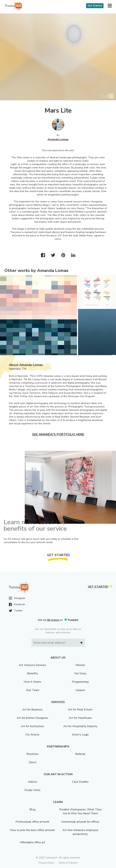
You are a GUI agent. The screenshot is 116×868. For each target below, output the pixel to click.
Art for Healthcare (80, 718)
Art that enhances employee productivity (80, 832)
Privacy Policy (46, 863)
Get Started (95, 6)
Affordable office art (33, 842)
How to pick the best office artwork (32, 830)
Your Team (33, 690)
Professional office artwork (32, 822)
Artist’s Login (80, 735)
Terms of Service (68, 863)
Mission (80, 665)
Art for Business (32, 710)
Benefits (33, 673)
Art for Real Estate (80, 710)
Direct (33, 762)
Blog (32, 809)
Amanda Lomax (58, 139)
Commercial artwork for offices (80, 822)
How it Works (33, 682)
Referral (80, 754)
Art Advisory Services (33, 665)
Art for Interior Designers (32, 718)
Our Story (80, 673)
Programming (80, 682)
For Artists (33, 735)
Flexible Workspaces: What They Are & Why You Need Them (80, 811)
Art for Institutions (33, 726)
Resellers (33, 754)
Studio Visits (32, 790)
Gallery (33, 782)
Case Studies (80, 782)
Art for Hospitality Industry (80, 726)
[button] (110, 6)
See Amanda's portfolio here (58, 434)
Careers (80, 690)
